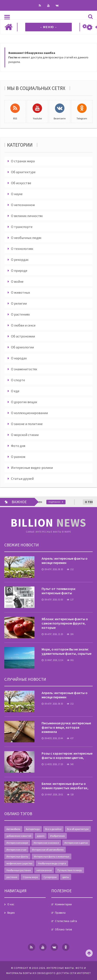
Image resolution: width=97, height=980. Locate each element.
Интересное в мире (17, 843)
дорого (41, 836)
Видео (11, 913)
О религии (19, 303)
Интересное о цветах (76, 843)
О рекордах (20, 260)
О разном (18, 457)
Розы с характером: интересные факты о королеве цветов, (67, 755)
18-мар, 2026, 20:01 (52, 795)
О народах (19, 358)
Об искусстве (21, 183)
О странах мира (23, 161)
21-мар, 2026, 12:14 (52, 660)
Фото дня (18, 446)
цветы (66, 877)
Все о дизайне (53, 829)
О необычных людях (26, 238)
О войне (17, 281)
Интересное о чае (16, 850)
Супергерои (50, 877)
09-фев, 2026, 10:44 (52, 738)
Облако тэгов (63, 929)
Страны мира (30, 877)
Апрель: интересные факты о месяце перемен (65, 561)
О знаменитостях (24, 369)
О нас (11, 904)
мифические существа (19, 863)
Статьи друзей (22, 479)
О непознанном (23, 205)
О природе (19, 270)
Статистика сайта (66, 921)
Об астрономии (23, 336)
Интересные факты (17, 856)
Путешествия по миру (70, 870)
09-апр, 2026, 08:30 (52, 569)
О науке (17, 194)
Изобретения (57, 836)
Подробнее (60, 502)
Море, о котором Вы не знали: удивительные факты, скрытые (66, 651)
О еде (15, 391)
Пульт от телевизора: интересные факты (59, 591)
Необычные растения (19, 870)
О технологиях (22, 249)
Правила (60, 913)
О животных (20, 292)
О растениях (20, 314)
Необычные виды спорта (52, 863)
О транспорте (22, 227)
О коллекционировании (29, 413)
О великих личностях (27, 216)
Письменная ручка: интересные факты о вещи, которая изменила (66, 727)
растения (12, 877)
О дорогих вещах (24, 402)
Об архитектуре (23, 172)
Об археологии (22, 347)
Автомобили (13, 829)
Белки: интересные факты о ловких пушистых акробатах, (65, 786)
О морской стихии (25, 435)
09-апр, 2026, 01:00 (52, 600)
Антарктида (33, 829)
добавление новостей (19, 836)
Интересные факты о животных (52, 856)
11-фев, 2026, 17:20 (52, 764)
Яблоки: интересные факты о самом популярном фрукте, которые (65, 623)
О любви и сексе (23, 325)
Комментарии (63, 904)
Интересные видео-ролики (32, 468)
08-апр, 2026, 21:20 (52, 634)
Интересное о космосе (46, 843)
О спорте (18, 380)
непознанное (44, 870)
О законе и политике (27, 424)
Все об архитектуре (78, 829)
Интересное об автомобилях (48, 850)
